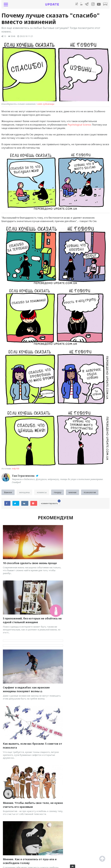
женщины (24, 493)
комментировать (50, 504)
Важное (8, 493)
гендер (58, 493)
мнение (72, 493)
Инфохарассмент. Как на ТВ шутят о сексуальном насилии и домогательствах (28, 734)
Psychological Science (79, 126)
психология (90, 493)
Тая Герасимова (24, 477)
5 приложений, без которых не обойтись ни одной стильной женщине (78, 563)
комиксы (42, 493)
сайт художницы (46, 105)
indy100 (16, 469)
